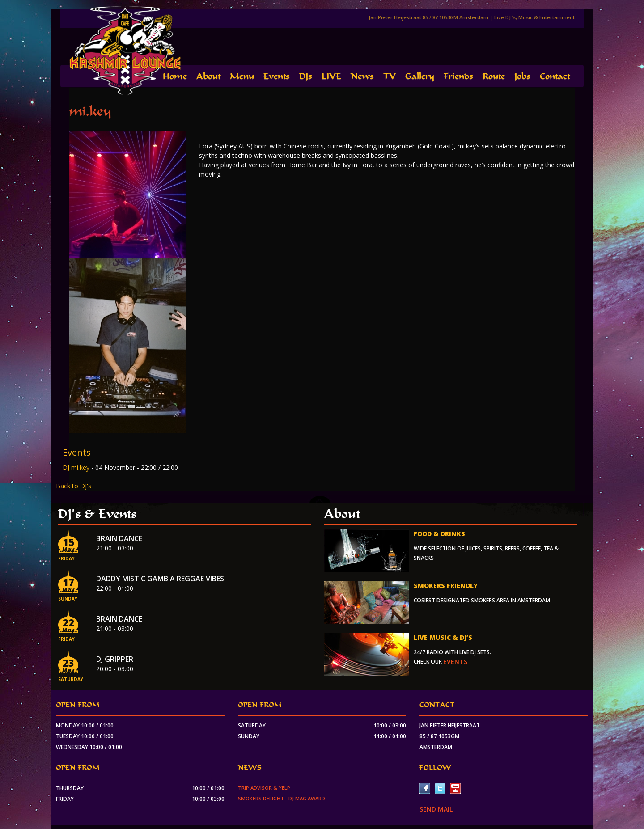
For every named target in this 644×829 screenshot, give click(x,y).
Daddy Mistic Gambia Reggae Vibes (160, 579)
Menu (242, 76)
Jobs (522, 76)
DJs (306, 76)
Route (494, 76)
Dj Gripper (115, 659)
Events (277, 76)
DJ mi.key (77, 467)
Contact (555, 76)
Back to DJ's (74, 486)
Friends (458, 76)
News (362, 76)
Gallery (420, 76)
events (455, 662)
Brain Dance (119, 538)
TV (390, 76)
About (208, 76)
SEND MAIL (436, 809)
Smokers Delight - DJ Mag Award (282, 798)
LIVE (331, 76)
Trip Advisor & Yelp (264, 788)
